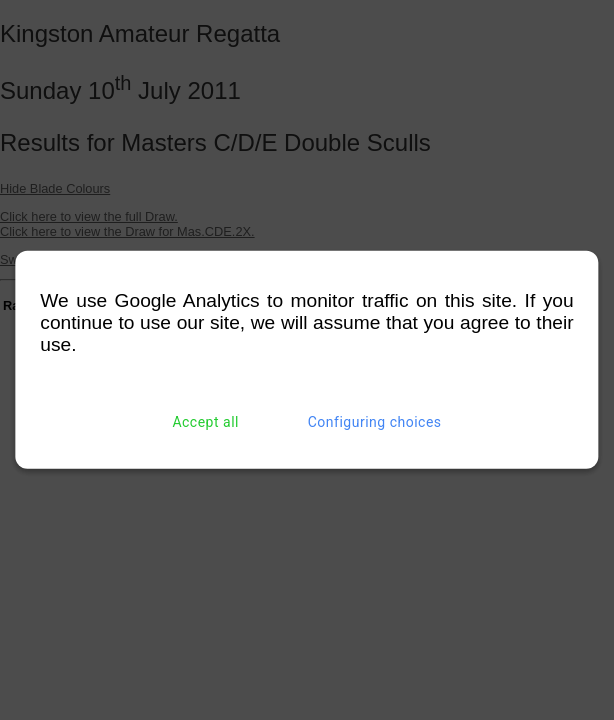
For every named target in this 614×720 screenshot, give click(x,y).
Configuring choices (375, 422)
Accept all (205, 422)
